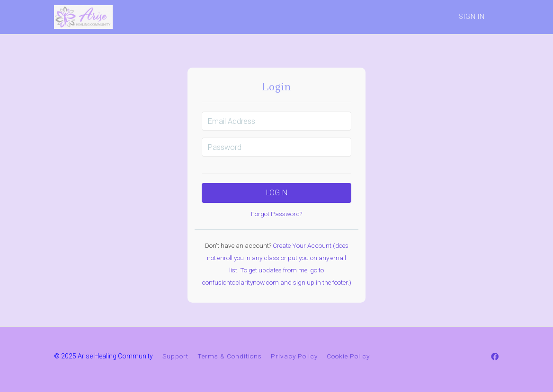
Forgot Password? (276, 214)
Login (277, 193)
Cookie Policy (348, 356)
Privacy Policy (294, 356)
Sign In (472, 17)
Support (175, 356)
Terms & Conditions (230, 356)
